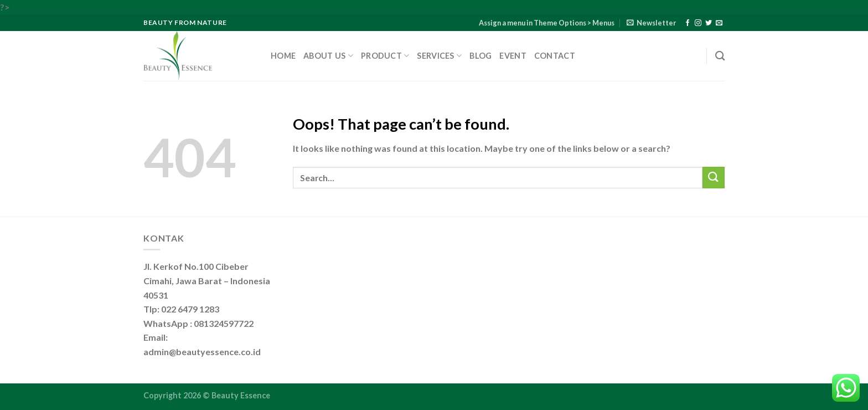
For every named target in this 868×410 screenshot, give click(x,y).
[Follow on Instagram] (698, 23)
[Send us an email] (719, 23)
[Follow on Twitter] (709, 23)
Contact (555, 56)
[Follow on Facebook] (688, 23)
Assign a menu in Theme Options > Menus (547, 23)
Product (385, 56)
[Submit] (714, 178)
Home (283, 56)
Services (439, 56)
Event (513, 56)
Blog (480, 56)
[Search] (720, 56)
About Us (328, 56)
